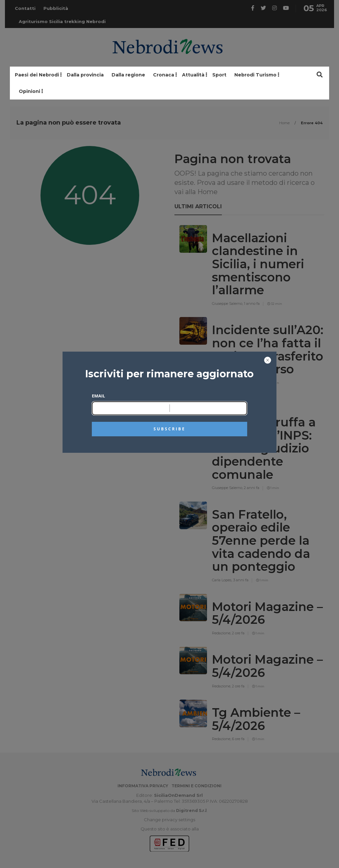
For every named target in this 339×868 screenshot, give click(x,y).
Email (98, 396)
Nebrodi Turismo (255, 75)
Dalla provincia (85, 75)
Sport (219, 75)
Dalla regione (128, 75)
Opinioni (29, 91)
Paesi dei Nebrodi (37, 75)
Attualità (193, 75)
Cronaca (164, 75)
